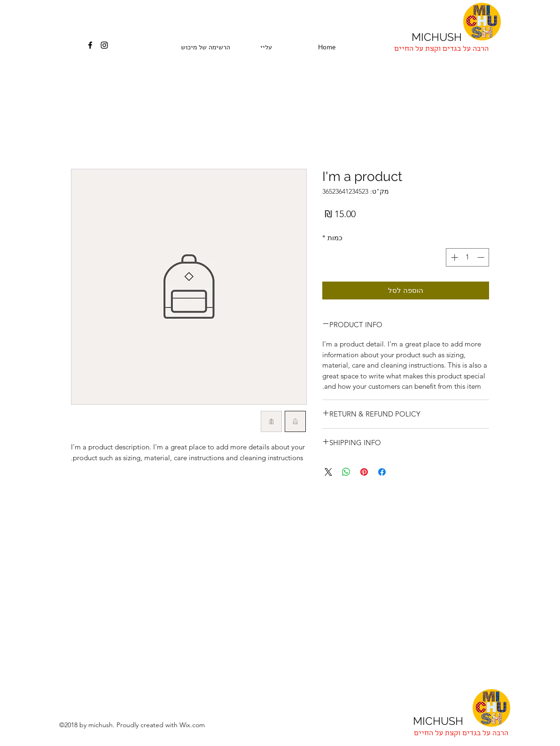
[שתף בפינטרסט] (364, 472)
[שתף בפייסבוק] (382, 472)
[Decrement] (482, 257)
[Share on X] (328, 472)
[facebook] (90, 45)
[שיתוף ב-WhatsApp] (346, 472)
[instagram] (104, 45)
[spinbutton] (468, 257)
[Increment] (454, 257)
